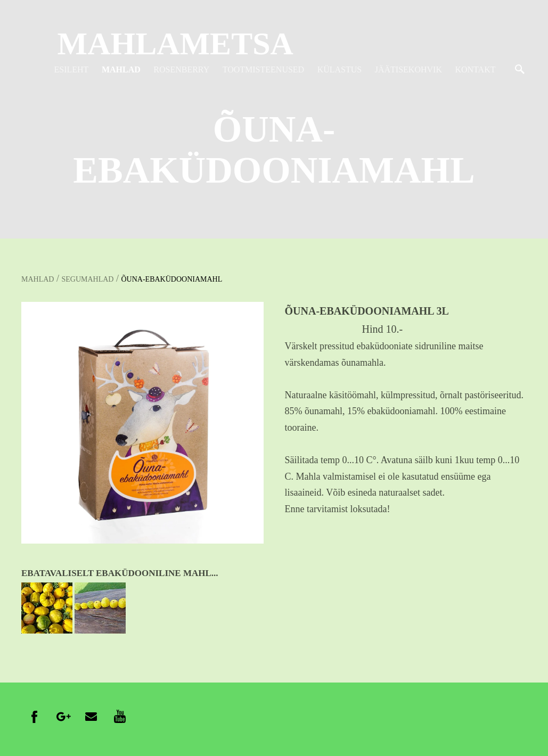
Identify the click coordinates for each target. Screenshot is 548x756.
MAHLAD (121, 69)
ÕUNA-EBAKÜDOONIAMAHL (171, 279)
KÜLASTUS (340, 69)
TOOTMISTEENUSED (263, 69)
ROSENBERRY (181, 69)
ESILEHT (72, 69)
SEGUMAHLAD (87, 279)
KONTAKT (475, 69)
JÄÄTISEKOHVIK (408, 69)
